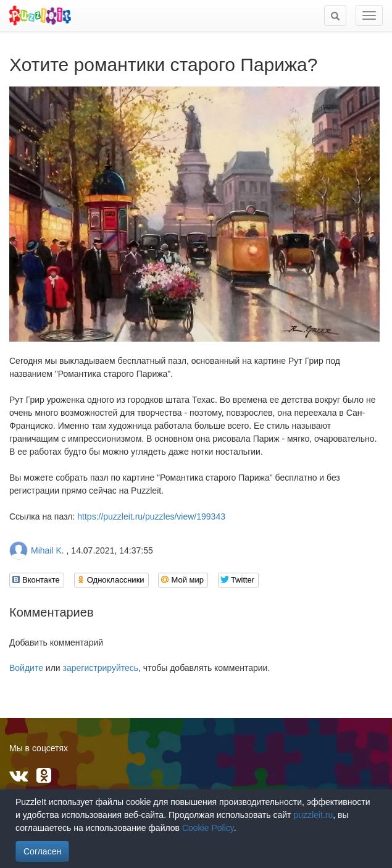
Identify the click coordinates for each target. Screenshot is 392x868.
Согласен (42, 851)
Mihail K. (48, 550)
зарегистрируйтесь (101, 668)
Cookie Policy (208, 828)
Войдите (26, 668)
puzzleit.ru (313, 815)
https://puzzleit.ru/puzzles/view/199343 (151, 516)
